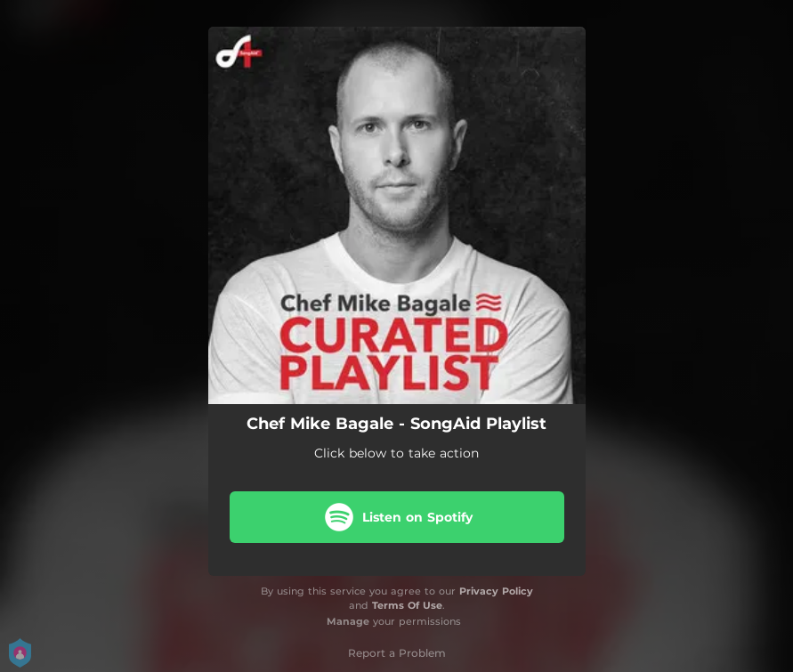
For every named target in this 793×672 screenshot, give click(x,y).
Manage (348, 621)
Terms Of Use (407, 605)
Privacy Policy (496, 591)
